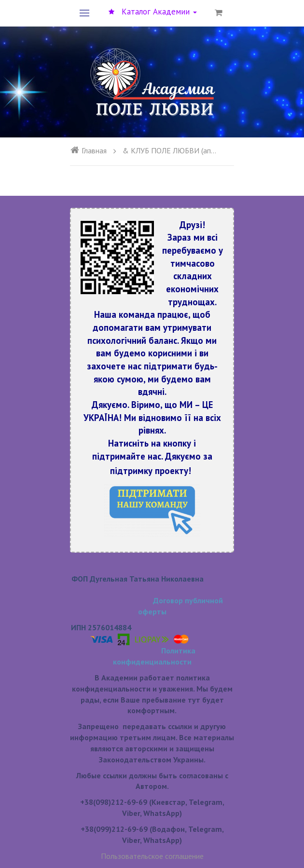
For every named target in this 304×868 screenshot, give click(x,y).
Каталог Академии (153, 12)
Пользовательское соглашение (152, 856)
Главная (88, 150)
